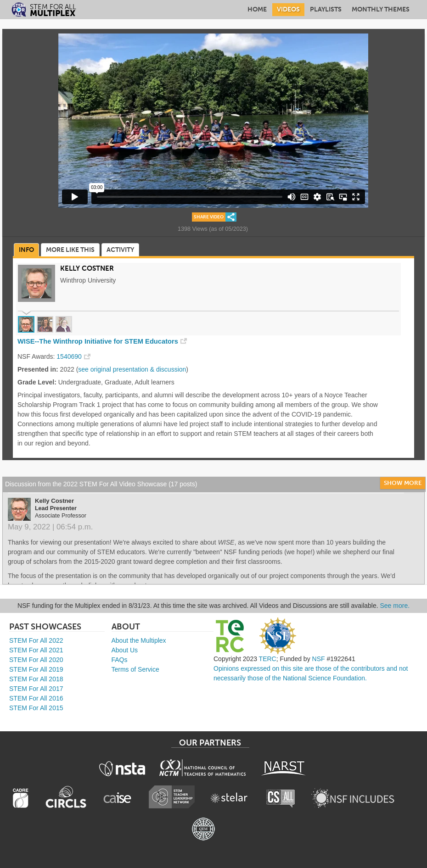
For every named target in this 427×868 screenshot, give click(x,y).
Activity (120, 250)
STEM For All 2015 (36, 708)
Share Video (209, 217)
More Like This (70, 250)
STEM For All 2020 (36, 660)
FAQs (120, 660)
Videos (288, 9)
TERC (268, 659)
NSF (319, 659)
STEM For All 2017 (36, 689)
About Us (125, 650)
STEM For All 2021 (36, 650)
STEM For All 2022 (36, 640)
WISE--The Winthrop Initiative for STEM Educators (98, 341)
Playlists (326, 9)
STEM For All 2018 (36, 679)
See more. (395, 606)
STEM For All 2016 (36, 698)
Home (257, 9)
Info (26, 250)
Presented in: (38, 369)
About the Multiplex (139, 640)
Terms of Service (135, 669)
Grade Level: (37, 382)
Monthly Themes (381, 9)
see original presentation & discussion (132, 369)
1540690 (69, 356)
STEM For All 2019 (36, 669)
